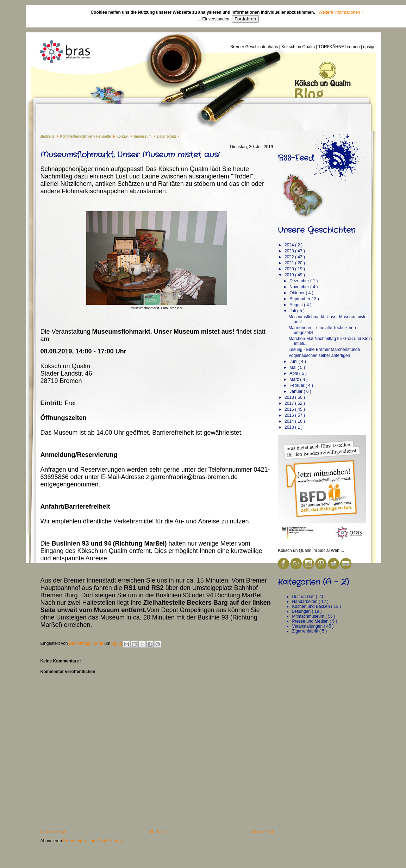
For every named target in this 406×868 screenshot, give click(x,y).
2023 (290, 251)
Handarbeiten (305, 602)
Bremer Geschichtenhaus (255, 47)
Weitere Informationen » (341, 12)
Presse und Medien (311, 621)
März (295, 379)
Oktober (298, 293)
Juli (293, 311)
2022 (290, 257)
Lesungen (302, 611)
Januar (296, 391)
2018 (290, 397)
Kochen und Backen (311, 606)
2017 (290, 403)
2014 (290, 421)
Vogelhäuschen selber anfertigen (319, 356)
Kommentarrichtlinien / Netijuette (86, 136)
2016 (290, 409)
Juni (294, 361)
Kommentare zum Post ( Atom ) (92, 841)
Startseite (48, 136)
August (297, 305)
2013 (290, 427)
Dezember (300, 281)
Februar (297, 385)
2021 (290, 263)
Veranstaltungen (308, 626)
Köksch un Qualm (299, 47)
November (300, 287)
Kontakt (123, 136)
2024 (290, 245)
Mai (293, 367)
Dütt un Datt (304, 597)
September (300, 299)
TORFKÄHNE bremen (340, 47)
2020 (290, 269)
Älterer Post (262, 832)
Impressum (143, 136)
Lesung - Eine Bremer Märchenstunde (324, 350)
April (294, 373)
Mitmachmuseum (309, 616)
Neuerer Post (53, 832)
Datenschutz (167, 136)
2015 (290, 415)
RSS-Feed (296, 158)
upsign (369, 47)
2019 (290, 275)
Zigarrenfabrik (305, 631)
